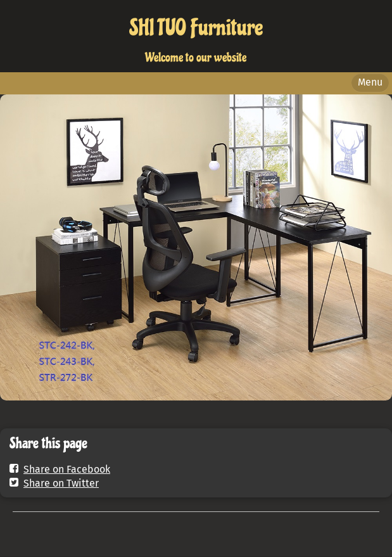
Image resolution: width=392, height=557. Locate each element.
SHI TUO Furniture (196, 28)
